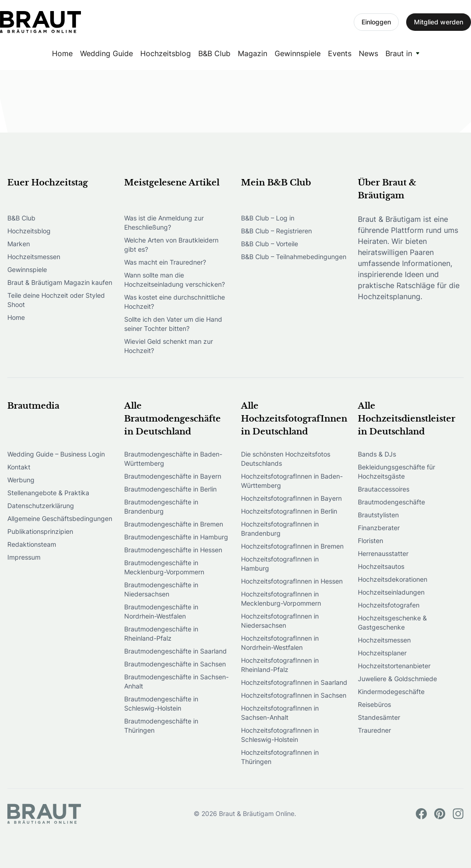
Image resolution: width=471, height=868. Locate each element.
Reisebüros (374, 704)
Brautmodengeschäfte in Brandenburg (161, 506)
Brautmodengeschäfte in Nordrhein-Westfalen (161, 611)
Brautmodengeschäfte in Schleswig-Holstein (161, 703)
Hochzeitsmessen (34, 257)
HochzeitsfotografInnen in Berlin (289, 511)
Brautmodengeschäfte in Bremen (174, 524)
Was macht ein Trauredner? (165, 262)
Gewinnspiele (298, 53)
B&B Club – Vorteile (270, 244)
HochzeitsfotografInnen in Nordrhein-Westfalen (280, 643)
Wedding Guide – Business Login (56, 454)
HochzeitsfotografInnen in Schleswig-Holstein (280, 735)
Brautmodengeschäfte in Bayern (173, 476)
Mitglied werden (439, 22)
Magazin (253, 53)
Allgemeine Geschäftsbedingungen (60, 518)
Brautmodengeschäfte (391, 502)
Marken (19, 244)
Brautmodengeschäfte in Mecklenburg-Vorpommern (164, 567)
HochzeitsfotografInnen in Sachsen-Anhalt (280, 713)
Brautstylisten (378, 515)
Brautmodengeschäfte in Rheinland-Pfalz (161, 634)
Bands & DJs (377, 454)
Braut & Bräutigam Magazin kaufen (60, 282)
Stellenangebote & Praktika (48, 493)
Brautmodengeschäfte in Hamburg (176, 537)
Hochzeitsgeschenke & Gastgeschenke (392, 622)
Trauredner (374, 730)
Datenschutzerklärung (41, 506)
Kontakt (19, 467)
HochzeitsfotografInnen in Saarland (294, 682)
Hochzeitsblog (166, 53)
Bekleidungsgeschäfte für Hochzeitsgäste (396, 472)
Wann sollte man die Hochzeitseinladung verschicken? (175, 280)
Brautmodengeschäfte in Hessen (173, 550)
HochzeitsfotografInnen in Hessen (292, 581)
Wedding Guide (106, 53)
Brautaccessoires (384, 489)
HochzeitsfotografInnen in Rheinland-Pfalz (280, 665)
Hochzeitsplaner (382, 653)
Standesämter (379, 717)
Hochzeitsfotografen (389, 605)
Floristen (370, 541)
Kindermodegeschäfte (391, 692)
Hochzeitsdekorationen (393, 579)
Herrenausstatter (383, 553)
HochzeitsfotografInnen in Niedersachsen (280, 621)
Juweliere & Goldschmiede (397, 679)
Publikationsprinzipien (40, 531)
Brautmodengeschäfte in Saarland (175, 651)
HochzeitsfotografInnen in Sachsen (294, 695)
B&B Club (214, 53)
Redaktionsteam (32, 544)
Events (340, 53)
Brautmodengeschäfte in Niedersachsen (161, 589)
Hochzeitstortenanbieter (394, 666)
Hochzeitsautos (381, 566)
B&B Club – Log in (268, 218)
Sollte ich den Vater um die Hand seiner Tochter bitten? (173, 324)
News (368, 53)
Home (62, 53)
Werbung (21, 480)
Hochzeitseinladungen (391, 592)
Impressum (24, 557)
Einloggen (376, 22)
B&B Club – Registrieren (276, 231)
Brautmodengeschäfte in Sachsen (175, 664)
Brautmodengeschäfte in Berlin (170, 489)
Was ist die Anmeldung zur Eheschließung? (164, 223)
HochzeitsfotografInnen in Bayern (291, 498)
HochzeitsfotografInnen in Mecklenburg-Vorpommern (281, 599)
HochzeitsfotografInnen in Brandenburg (280, 529)
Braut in (399, 53)
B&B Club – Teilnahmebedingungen (294, 257)
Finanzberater (379, 528)
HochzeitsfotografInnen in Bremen (292, 546)
